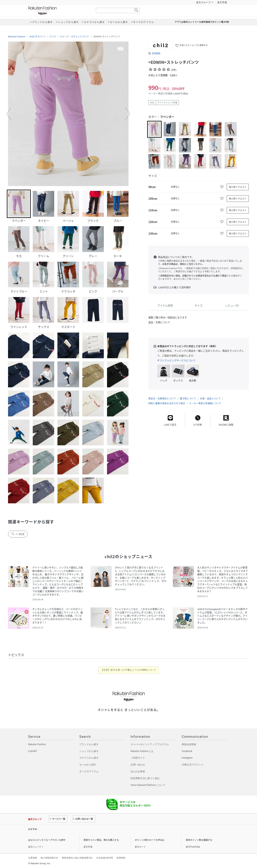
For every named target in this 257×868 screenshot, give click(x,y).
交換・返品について (210, 398)
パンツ (53, 37)
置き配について (188, 398)
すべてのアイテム (89, 771)
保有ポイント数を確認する (199, 840)
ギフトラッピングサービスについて (176, 360)
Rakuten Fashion (59, 11)
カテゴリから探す (89, 758)
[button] (9, 114)
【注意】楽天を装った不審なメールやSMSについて (129, 670)
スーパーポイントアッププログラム (150, 744)
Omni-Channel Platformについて (148, 785)
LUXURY (33, 751)
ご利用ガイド (138, 758)
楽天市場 (222, 2)
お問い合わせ (138, 765)
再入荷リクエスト (238, 187)
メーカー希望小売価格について (205, 403)
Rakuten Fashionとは (142, 751)
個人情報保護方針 (49, 858)
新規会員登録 (189, 744)
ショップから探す (89, 751)
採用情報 (121, 858)
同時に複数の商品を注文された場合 (167, 403)
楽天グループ (203, 2)
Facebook (187, 751)
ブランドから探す (89, 744)
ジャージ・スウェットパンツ (74, 37)
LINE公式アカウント (193, 765)
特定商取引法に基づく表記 (145, 778)
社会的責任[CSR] (105, 858)
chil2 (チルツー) (37, 37)
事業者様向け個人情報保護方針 (77, 858)
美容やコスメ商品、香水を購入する (101, 840)
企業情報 (33, 858)
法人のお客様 (138, 771)
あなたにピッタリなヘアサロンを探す (47, 840)
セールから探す (88, 765)
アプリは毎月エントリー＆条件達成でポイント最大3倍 (202, 22)
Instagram (187, 758)
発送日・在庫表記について (162, 398)
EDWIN (156, 53)
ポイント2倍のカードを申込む (150, 840)
